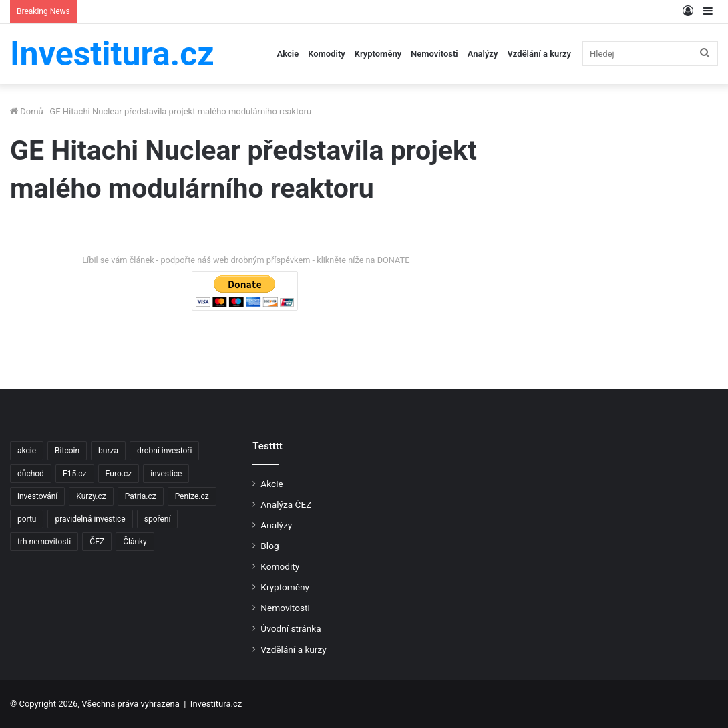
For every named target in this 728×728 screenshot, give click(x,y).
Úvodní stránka (291, 628)
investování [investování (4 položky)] (37, 496)
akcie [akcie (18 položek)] (27, 451)
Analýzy (483, 54)
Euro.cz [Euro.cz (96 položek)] (119, 474)
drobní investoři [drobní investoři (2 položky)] (164, 451)
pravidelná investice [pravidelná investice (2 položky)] (90, 519)
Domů (27, 111)
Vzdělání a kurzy (539, 54)
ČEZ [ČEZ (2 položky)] (97, 542)
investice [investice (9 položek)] (166, 474)
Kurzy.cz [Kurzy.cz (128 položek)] (91, 496)
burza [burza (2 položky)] (108, 451)
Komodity (327, 54)
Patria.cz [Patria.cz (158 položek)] (141, 496)
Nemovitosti (434, 54)
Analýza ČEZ (286, 504)
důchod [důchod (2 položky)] (31, 474)
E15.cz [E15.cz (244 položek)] (75, 474)
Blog (269, 546)
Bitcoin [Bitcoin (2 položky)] (67, 451)
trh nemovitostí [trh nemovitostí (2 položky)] (44, 542)
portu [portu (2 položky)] (27, 519)
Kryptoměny (378, 54)
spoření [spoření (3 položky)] (158, 519)
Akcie (288, 54)
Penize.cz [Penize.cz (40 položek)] (192, 496)
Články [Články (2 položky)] (135, 542)
